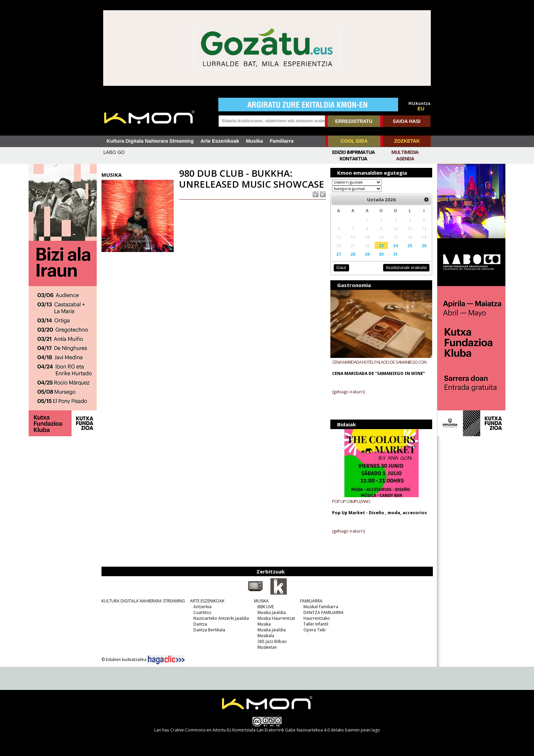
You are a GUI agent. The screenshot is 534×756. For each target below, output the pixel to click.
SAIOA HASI (406, 121)
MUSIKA (261, 601)
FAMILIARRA (311, 601)
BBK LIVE (266, 607)
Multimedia (405, 152)
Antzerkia (202, 607)
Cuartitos (202, 612)
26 (424, 246)
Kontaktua (353, 159)
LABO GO (114, 152)
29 (367, 254)
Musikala (266, 636)
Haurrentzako (317, 618)
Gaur (341, 267)
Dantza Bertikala (209, 630)
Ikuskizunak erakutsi (406, 267)
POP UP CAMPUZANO (351, 501)
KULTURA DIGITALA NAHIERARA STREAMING (143, 601)
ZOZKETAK (407, 141)
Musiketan (267, 647)
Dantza (200, 624)
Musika (254, 141)
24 (395, 246)
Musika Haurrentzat (276, 618)
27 (339, 254)
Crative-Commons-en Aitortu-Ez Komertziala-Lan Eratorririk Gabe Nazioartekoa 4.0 (250, 730)
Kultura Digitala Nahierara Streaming (150, 141)
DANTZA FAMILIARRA (324, 612)
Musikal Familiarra (321, 607)
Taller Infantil (316, 624)
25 (410, 246)
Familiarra (282, 141)
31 (395, 254)
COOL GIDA (354, 141)
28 (353, 254)
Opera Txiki (315, 630)
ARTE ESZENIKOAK (207, 601)
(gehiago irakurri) (348, 392)
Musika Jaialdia (272, 612)
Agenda (405, 159)
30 (381, 254)
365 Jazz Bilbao (272, 641)
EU (421, 109)
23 (381, 246)
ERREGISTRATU (354, 121)
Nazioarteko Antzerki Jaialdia (221, 618)
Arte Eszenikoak (220, 141)
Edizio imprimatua (353, 152)
